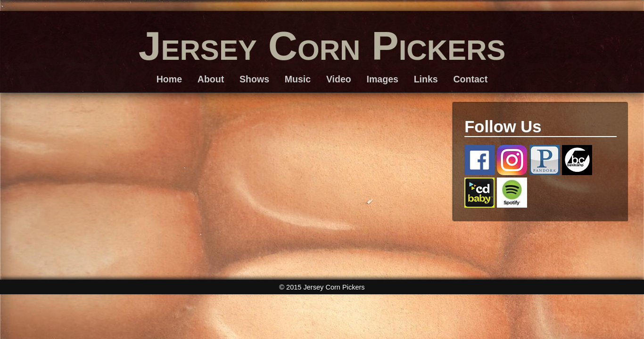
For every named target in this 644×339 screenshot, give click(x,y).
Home (169, 79)
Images (383, 79)
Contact (470, 79)
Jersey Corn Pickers (322, 46)
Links (426, 79)
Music (298, 79)
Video (339, 79)
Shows (254, 79)
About (211, 79)
